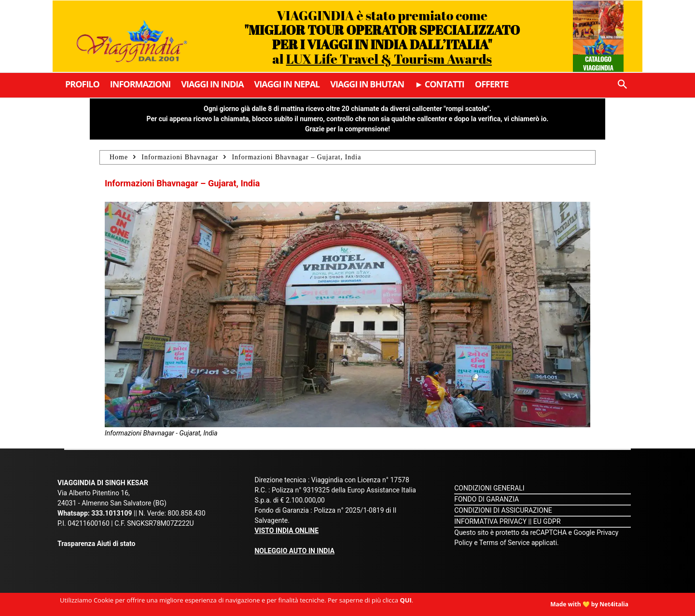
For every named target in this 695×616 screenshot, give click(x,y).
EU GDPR (547, 521)
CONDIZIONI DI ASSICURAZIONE (503, 510)
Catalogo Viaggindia (598, 63)
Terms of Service (505, 543)
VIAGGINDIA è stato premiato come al (382, 37)
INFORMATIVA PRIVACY (490, 521)
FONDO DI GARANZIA (486, 499)
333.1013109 (111, 513)
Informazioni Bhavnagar (180, 157)
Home (119, 157)
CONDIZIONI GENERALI (489, 488)
